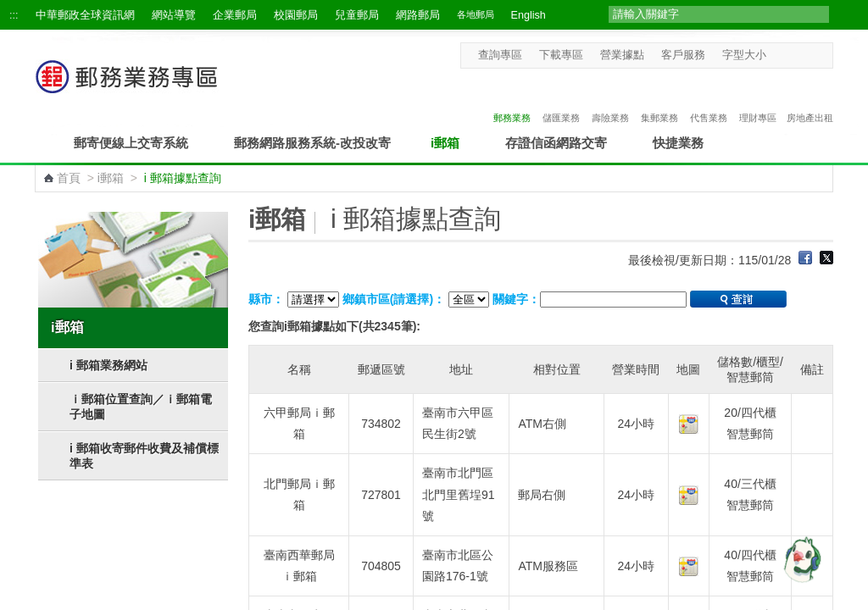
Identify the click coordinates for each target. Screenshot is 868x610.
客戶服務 (683, 55)
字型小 (777, 55)
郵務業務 (512, 100)
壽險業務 (610, 100)
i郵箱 (445, 143)
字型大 (809, 55)
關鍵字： (516, 299)
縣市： (266, 299)
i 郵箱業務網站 (108, 365)
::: (14, 15)
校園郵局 (296, 15)
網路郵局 (418, 15)
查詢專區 (500, 55)
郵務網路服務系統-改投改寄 (312, 143)
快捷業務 (678, 143)
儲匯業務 (561, 100)
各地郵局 (476, 14)
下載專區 (561, 55)
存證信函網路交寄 (556, 143)
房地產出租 (810, 100)
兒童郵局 (357, 15)
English (529, 15)
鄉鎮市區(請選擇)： (394, 299)
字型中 (793, 55)
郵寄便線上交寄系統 (131, 143)
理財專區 (758, 100)
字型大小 (744, 55)
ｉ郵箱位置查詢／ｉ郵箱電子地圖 (141, 407)
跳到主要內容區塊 (9, 9)
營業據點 (622, 55)
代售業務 (709, 100)
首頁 (69, 178)
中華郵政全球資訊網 (85, 15)
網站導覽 (174, 15)
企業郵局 (235, 15)
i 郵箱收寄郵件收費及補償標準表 (144, 456)
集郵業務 (659, 100)
